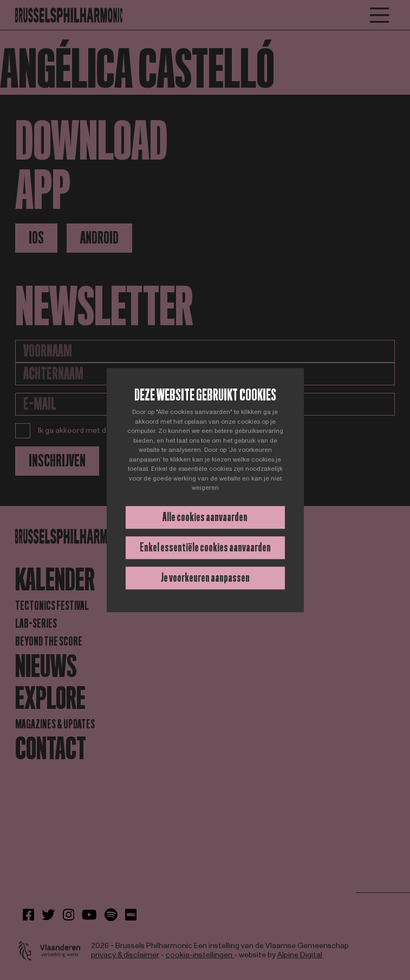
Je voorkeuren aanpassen (205, 578)
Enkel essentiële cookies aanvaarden (205, 547)
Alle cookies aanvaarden (205, 517)
